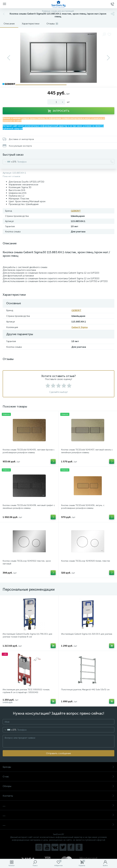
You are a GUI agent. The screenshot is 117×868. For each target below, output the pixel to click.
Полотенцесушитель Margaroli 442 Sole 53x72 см (85, 690)
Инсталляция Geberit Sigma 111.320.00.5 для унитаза (87, 634)
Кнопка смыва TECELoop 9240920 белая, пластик (86, 561)
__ (58, 805)
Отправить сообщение (58, 753)
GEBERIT (76, 211)
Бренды (58, 767)
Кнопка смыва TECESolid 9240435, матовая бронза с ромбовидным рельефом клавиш (29, 451)
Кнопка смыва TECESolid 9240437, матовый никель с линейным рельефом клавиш (87, 451)
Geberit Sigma (80, 327)
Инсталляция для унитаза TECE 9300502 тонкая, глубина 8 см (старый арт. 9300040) (26, 691)
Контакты (58, 796)
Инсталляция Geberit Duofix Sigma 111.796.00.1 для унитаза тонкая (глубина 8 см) (27, 635)
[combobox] (10, 162)
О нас (58, 777)
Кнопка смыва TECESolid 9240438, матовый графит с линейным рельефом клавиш (29, 507)
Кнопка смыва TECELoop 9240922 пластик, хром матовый (27, 562)
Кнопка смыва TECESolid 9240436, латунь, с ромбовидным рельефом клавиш (83, 507)
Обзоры (58, 786)
